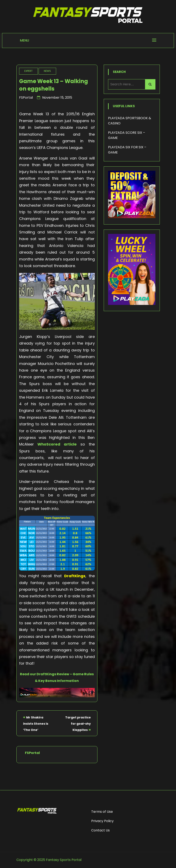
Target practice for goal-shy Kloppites (78, 724)
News (47, 71)
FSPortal (26, 98)
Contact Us (100, 830)
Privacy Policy (102, 821)
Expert (28, 71)
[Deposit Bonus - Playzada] (132, 217)
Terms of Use (102, 812)
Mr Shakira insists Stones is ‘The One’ (36, 724)
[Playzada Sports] (57, 696)
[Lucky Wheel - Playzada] (132, 304)
